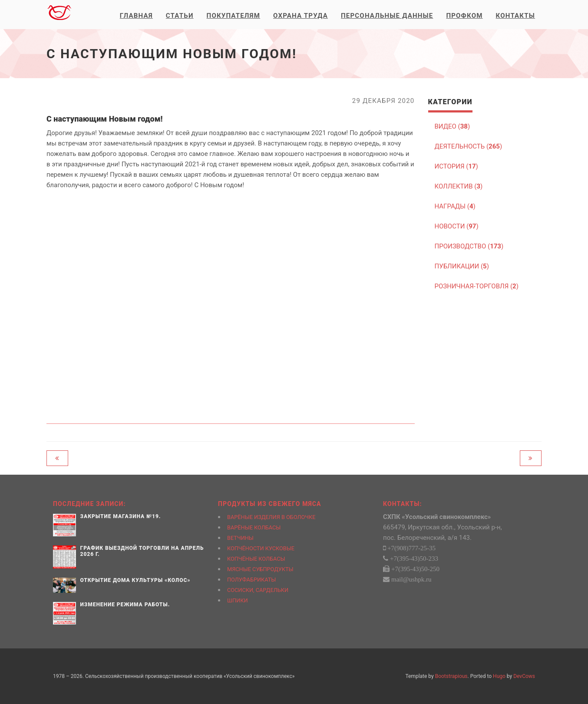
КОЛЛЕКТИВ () (459, 186)
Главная (136, 16)
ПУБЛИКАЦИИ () (462, 266)
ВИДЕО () (453, 126)
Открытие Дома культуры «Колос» (135, 580)
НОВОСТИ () (457, 226)
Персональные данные (387, 16)
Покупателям (233, 16)
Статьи (180, 16)
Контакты (515, 16)
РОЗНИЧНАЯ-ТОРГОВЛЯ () (477, 286)
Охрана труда (301, 16)
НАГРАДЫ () (455, 206)
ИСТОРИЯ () (456, 166)
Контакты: (403, 504)
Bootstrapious (451, 676)
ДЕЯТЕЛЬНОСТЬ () (469, 146)
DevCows (524, 676)
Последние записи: (89, 504)
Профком (464, 16)
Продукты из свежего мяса (270, 504)
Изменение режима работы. (125, 605)
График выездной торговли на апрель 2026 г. (142, 551)
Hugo (499, 676)
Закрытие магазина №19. (121, 516)
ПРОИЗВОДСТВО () (469, 246)
